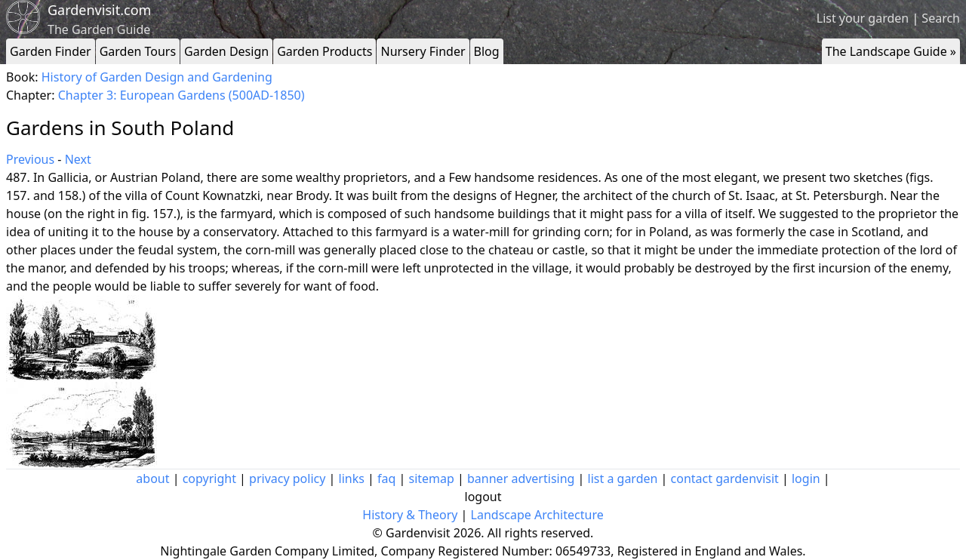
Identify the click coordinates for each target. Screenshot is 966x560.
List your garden (863, 18)
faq (386, 478)
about (152, 478)
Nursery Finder (423, 51)
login (806, 478)
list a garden (623, 478)
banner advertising (521, 478)
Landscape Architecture (537, 515)
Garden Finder (51, 51)
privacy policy (287, 478)
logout (483, 497)
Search (941, 18)
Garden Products (325, 51)
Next (78, 159)
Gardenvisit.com (99, 10)
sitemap (432, 478)
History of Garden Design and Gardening (157, 77)
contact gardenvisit (725, 478)
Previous (30, 159)
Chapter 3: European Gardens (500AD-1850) (182, 95)
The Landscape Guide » (891, 51)
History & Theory (410, 515)
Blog (487, 51)
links (352, 478)
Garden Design (226, 51)
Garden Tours (138, 51)
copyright (209, 478)
